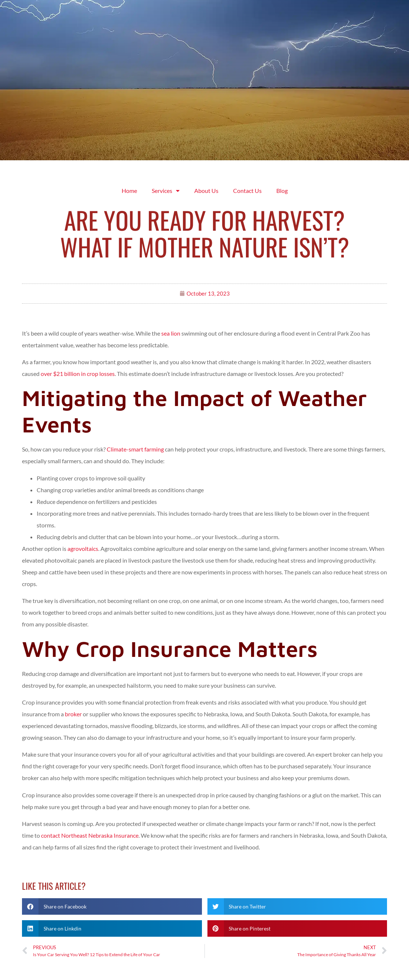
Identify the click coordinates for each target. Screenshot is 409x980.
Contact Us (247, 191)
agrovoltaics (83, 548)
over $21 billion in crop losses (78, 374)
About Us (206, 191)
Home (129, 191)
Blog (282, 191)
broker (73, 714)
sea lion (171, 333)
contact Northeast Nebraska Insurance (90, 835)
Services (166, 191)
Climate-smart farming (135, 449)
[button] (112, 906)
